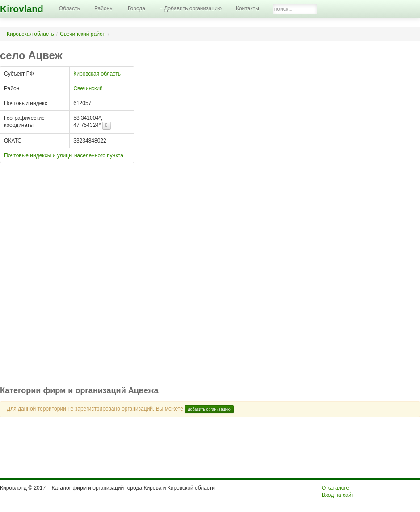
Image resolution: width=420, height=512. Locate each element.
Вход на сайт (338, 495)
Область (69, 8)
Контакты (248, 8)
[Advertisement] (99, 279)
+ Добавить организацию (191, 8)
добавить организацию (209, 409)
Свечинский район (83, 34)
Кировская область (30, 34)
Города (136, 8)
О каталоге (335, 488)
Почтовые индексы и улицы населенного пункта (64, 155)
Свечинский (88, 88)
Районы (104, 8)
